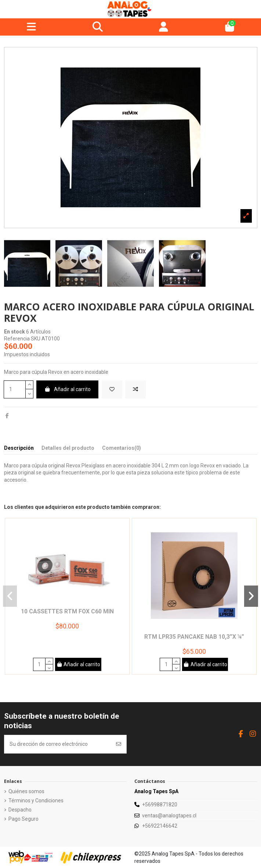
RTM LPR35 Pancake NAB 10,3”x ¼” (194, 637)
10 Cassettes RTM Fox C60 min (67, 611)
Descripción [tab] (19, 448)
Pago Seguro (23, 819)
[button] (10, 596)
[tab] (122, 450)
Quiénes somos (26, 791)
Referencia (17, 339)
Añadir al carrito (68, 389)
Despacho (20, 810)
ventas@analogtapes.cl (169, 816)
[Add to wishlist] (112, 389)
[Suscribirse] (119, 744)
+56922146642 (160, 826)
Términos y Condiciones (36, 800)
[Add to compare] (135, 389)
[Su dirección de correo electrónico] (58, 744)
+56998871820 (160, 805)
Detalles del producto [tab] (68, 448)
